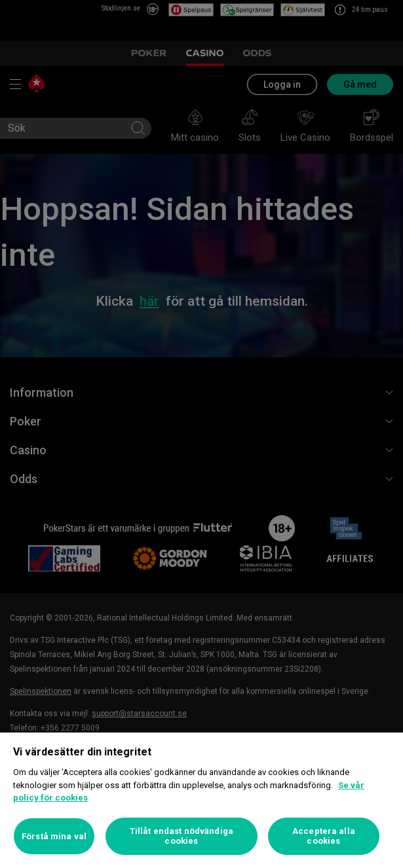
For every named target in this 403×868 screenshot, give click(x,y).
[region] (201, 800)
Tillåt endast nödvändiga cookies (182, 836)
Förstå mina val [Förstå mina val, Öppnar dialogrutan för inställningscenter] (54, 836)
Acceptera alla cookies (324, 836)
